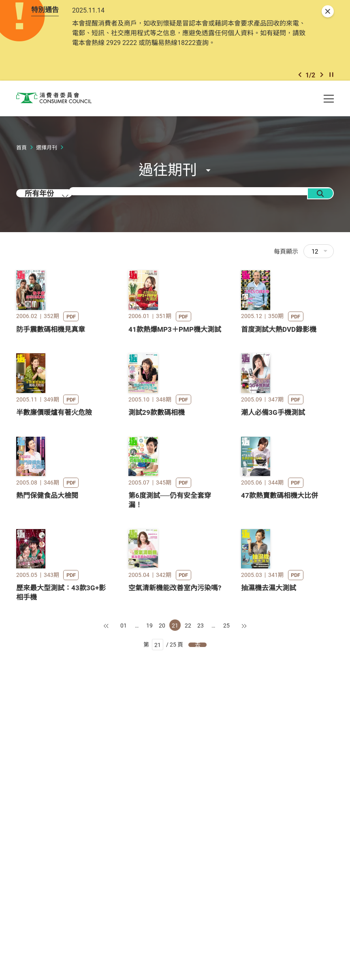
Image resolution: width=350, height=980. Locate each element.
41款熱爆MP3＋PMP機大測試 (175, 410)
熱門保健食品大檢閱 (47, 712)
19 (149, 909)
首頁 (21, 161)
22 (188, 909)
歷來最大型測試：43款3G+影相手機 (61, 876)
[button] (300, 84)
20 (162, 909)
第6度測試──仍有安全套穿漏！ (170, 716)
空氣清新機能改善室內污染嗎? (175, 872)
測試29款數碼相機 (157, 560)
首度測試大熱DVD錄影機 (279, 410)
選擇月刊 (47, 161)
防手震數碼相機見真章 (51, 410)
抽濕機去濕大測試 (269, 872)
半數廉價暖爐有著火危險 (54, 560)
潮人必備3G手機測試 (273, 560)
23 (201, 909)
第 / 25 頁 (163, 929)
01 (124, 909)
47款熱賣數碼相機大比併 (280, 712)
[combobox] (53, 211)
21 (175, 909)
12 (319, 264)
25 (226, 909)
